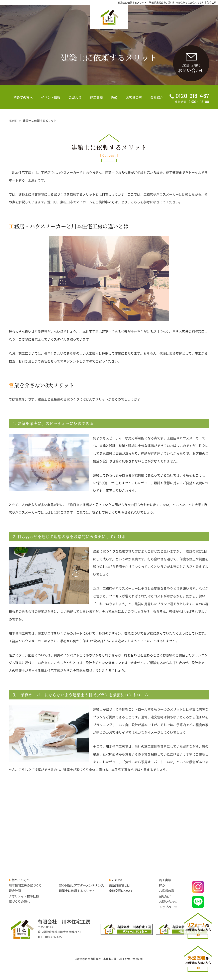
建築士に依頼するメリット (77, 891)
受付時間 (189, 98)
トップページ (168, 907)
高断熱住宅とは (120, 885)
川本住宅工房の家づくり (25, 885)
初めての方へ (23, 97)
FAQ (114, 97)
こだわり (75, 97)
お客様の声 (134, 97)
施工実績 (96, 97)
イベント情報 (51, 97)
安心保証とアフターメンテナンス (81, 885)
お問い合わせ (168, 902)
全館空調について (121, 891)
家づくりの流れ (19, 902)
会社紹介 (157, 97)
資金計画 (15, 891)
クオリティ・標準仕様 (24, 896)
